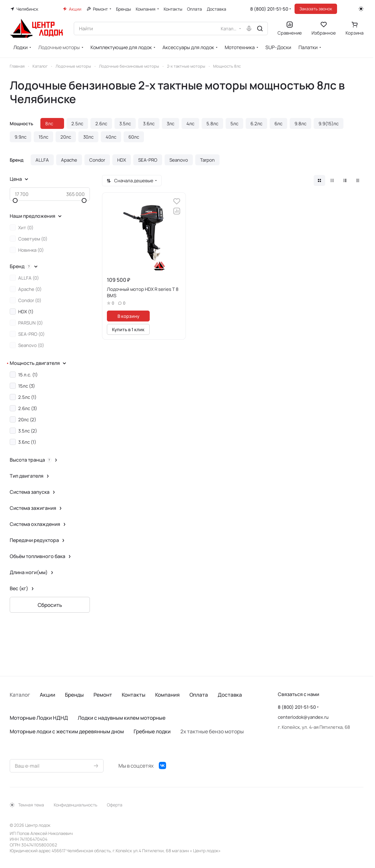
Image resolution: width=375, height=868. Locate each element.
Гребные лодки (152, 731)
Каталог (20, 695)
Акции (48, 695)
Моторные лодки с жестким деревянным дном (67, 731)
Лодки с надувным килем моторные (122, 718)
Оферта (115, 805)
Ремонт (103, 695)
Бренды (74, 695)
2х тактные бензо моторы (212, 731)
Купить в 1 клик (128, 329)
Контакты (134, 695)
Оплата (199, 695)
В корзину (128, 316)
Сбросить (50, 605)
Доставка (230, 695)
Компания (167, 695)
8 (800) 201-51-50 (269, 9)
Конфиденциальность (75, 805)
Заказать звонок (316, 9)
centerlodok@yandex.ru (303, 717)
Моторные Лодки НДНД (39, 718)
